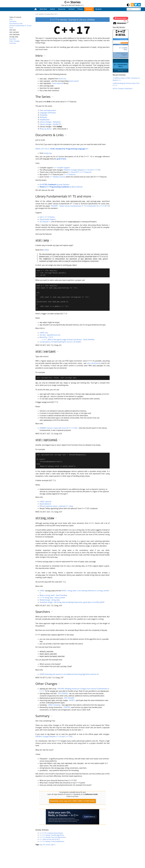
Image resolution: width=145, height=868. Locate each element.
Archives (71, 9)
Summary (13, 42)
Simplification (45, 120)
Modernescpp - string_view (50, 601)
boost (48, 845)
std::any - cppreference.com (50, 336)
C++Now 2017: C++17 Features (80, 172)
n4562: (47, 592)
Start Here (43, 9)
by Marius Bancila (61, 187)
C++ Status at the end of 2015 (50, 840)
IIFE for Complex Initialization (123, 88)
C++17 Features (70, 175)
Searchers (13, 38)
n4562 (46, 250)
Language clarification (48, 113)
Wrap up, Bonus (46, 129)
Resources (62, 9)
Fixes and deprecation (48, 110)
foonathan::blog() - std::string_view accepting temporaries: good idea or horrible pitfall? (72, 603)
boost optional (58, 83)
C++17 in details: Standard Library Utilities (72, 20)
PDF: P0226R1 (69, 699)
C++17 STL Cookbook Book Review (51, 833)
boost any (62, 79)
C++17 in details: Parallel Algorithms (52, 835)
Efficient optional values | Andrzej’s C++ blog (56, 507)
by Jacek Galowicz (55, 185)
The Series (13, 21)
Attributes (43, 117)
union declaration (93, 365)
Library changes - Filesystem (50, 122)
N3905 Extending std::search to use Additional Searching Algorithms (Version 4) (69, 675)
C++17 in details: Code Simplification (52, 842)
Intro (11, 19)
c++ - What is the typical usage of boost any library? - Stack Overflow (69, 341)
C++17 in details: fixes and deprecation (53, 837)
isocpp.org (48, 153)
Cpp (41, 845)
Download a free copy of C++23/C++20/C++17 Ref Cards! (73, 801)
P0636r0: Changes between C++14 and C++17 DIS (82, 170)
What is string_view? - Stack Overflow (53, 596)
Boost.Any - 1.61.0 (46, 339)
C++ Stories (73, 2)
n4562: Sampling (54, 705)
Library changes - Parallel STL (51, 124)
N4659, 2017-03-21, (62, 149)
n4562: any (44, 334)
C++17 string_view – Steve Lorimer (52, 598)
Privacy (80, 9)
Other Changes (15, 40)
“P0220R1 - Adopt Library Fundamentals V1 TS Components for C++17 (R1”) (79, 206)
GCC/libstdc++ (45, 222)
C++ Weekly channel (57, 177)
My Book (98, 9)
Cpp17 (53, 845)
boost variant (74, 81)
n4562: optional (46, 503)
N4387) (72, 701)
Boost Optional (45, 505)
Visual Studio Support (48, 220)
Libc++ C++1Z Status (47, 217)
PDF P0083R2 (63, 694)
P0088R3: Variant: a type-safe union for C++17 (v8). (59, 429)
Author (53, 9)
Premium (89, 9)
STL (44, 845)
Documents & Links (16, 23)
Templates (44, 115)
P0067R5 (67, 708)
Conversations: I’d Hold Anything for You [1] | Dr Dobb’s (60, 343)
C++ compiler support (62, 168)
